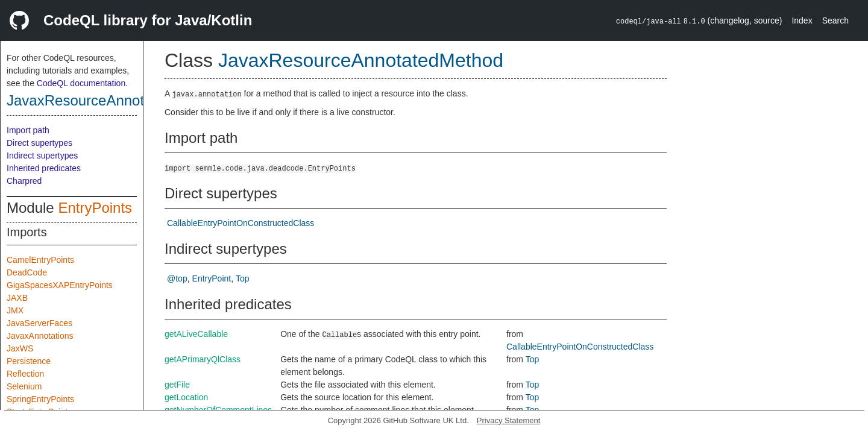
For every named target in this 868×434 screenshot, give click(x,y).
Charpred (24, 181)
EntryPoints (95, 208)
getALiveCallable (196, 334)
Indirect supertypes (42, 156)
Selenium (24, 386)
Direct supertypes (39, 143)
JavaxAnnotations (40, 336)
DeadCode (27, 272)
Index (802, 20)
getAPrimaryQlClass (203, 359)
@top (177, 278)
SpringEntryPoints (40, 399)
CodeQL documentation (81, 83)
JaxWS (20, 348)
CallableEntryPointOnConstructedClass (241, 223)
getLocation (186, 397)
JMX (15, 310)
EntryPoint (212, 278)
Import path (28, 130)
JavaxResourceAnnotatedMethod (114, 100)
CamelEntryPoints (40, 260)
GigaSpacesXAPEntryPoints (60, 285)
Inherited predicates (44, 168)
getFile (177, 385)
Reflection (25, 374)
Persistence (29, 361)
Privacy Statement (509, 420)
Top (243, 278)
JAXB (17, 298)
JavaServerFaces (39, 323)
